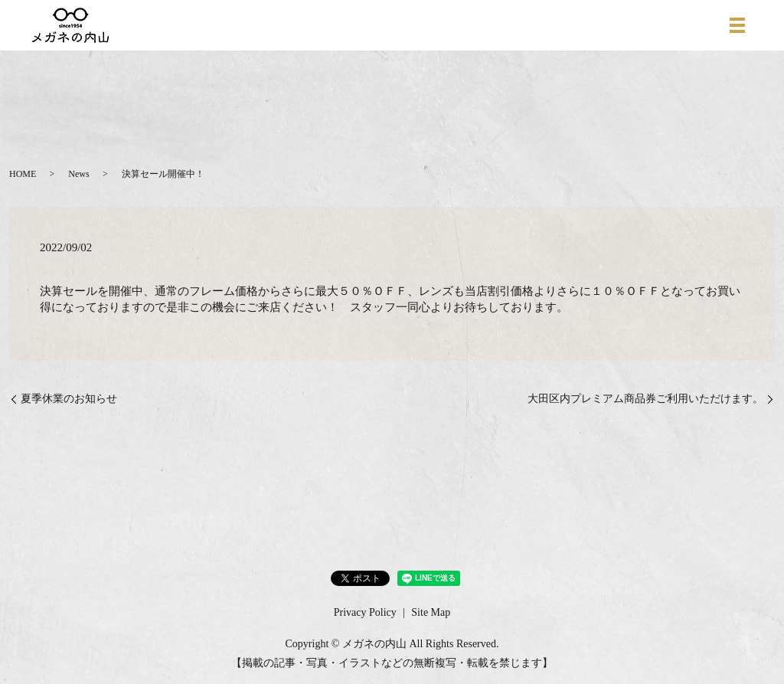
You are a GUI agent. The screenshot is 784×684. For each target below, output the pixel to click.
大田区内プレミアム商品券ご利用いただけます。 (645, 399)
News (78, 174)
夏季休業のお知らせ (69, 399)
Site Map (431, 612)
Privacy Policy (365, 612)
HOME (23, 174)
